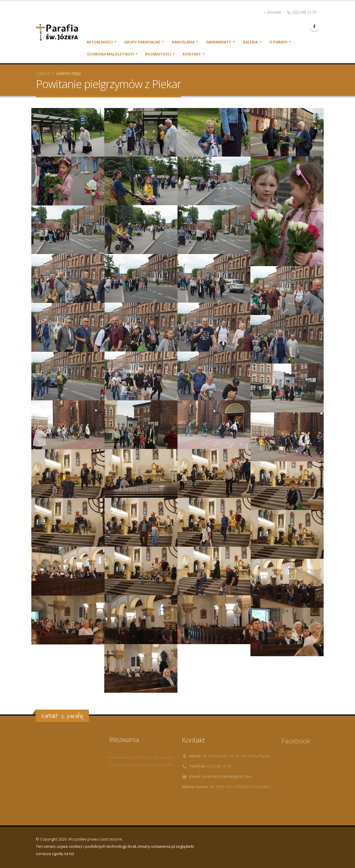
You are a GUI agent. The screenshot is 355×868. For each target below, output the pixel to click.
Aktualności (100, 42)
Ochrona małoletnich (110, 54)
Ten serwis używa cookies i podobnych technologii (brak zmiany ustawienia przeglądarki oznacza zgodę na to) (115, 850)
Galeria (250, 42)
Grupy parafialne (142, 42)
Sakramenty (219, 42)
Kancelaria (183, 42)
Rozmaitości (158, 54)
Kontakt (273, 12)
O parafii (278, 42)
